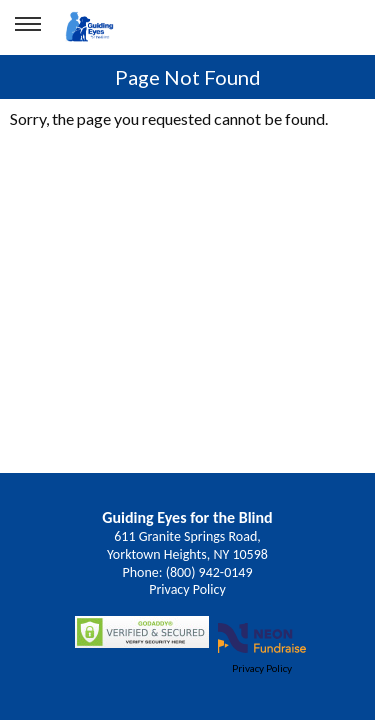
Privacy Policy (187, 589)
